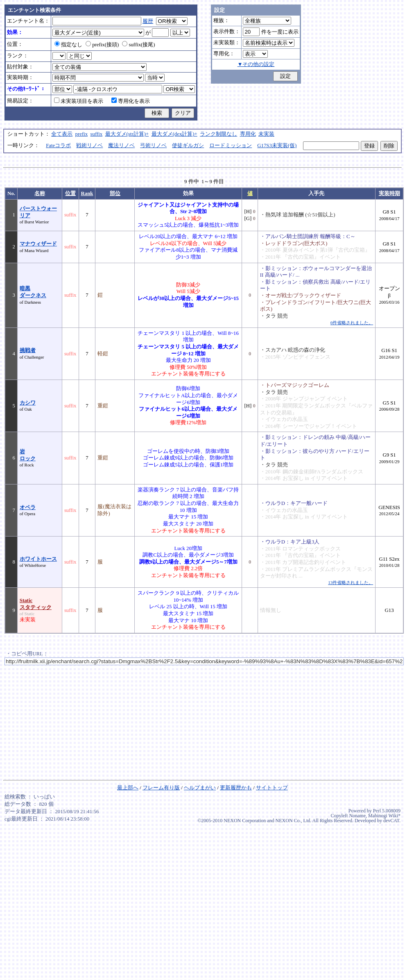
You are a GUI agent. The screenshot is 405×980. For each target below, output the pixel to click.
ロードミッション (231, 146)
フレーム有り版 (161, 788)
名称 (40, 193)
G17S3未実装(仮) (277, 146)
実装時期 (389, 193)
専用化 (248, 134)
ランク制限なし (218, 134)
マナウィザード (38, 244)
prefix (82, 134)
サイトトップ (272, 788)
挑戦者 (28, 350)
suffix (97, 134)
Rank (87, 193)
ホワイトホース (38, 559)
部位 (115, 193)
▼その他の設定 (256, 64)
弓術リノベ (153, 146)
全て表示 (62, 134)
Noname (357, 816)
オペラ (28, 507)
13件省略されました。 (351, 582)
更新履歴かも (236, 788)
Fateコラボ (58, 146)
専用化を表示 (131, 101)
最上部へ (128, 788)
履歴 (148, 21)
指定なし (68, 45)
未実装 (266, 134)
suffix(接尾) (138, 45)
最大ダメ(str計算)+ (127, 134)
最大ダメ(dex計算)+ (174, 134)
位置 (70, 193)
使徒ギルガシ (188, 146)
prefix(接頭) (102, 45)
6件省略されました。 (352, 323)
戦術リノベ (89, 146)
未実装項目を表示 (79, 101)
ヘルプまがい (200, 788)
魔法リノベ (121, 146)
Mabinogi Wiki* (384, 816)
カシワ (28, 403)
